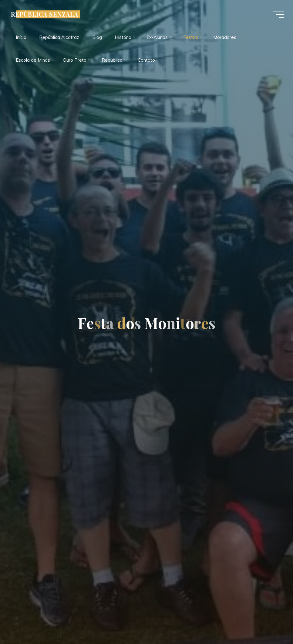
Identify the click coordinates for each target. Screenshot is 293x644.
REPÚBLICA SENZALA (45, 14)
